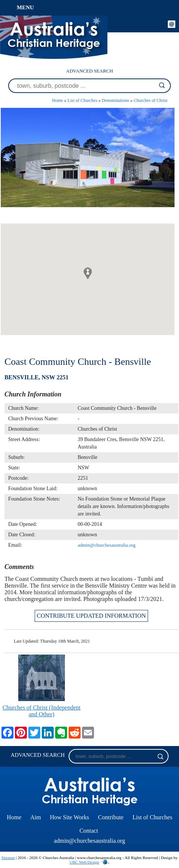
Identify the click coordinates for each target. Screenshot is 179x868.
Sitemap (8, 858)
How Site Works (70, 817)
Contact (89, 831)
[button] (88, 273)
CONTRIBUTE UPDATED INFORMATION (91, 616)
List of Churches (82, 100)
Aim (35, 817)
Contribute (111, 817)
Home (58, 100)
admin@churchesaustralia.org (106, 545)
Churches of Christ (150, 100)
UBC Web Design (84, 862)
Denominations (115, 100)
